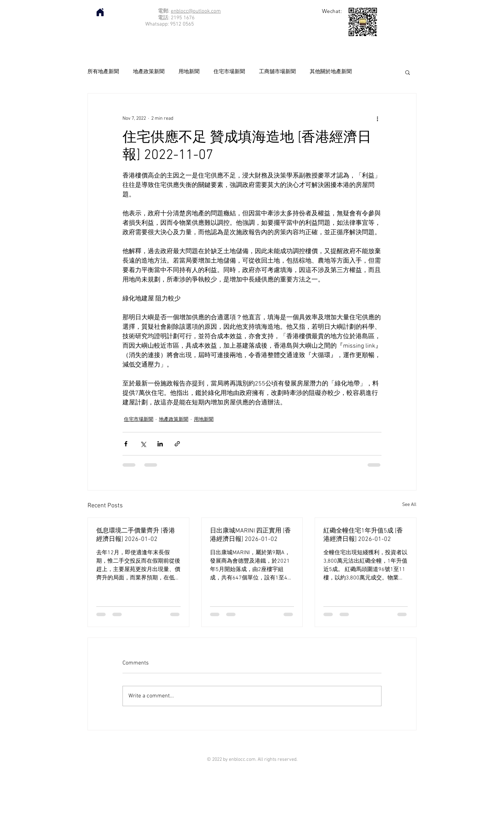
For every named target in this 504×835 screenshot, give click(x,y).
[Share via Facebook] (126, 444)
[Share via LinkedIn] (160, 444)
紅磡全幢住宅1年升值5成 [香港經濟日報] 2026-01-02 (363, 535)
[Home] (100, 12)
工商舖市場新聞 (277, 72)
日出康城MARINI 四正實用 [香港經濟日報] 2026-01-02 (250, 535)
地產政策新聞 (149, 72)
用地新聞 (189, 72)
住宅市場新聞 (229, 72)
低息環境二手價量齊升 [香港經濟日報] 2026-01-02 (136, 535)
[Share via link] (177, 444)
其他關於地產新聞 (331, 72)
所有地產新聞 (103, 72)
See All (409, 505)
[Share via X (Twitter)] (143, 444)
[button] (408, 72)
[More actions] (377, 119)
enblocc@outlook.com (196, 11)
